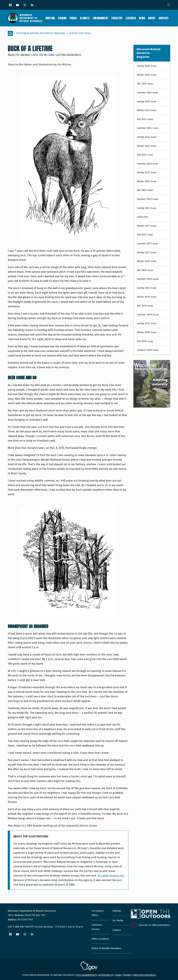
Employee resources (145, 975)
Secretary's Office (98, 913)
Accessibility (106, 975)
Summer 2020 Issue (148, 279)
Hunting (50, 18)
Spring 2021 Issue (147, 253)
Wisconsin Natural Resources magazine (41, 33)
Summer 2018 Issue (148, 350)
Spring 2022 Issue (147, 208)
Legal (118, 975)
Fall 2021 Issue (145, 235)
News (142, 18)
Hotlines (117, 911)
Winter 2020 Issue (147, 261)
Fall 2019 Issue (145, 306)
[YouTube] (18, 5)
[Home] (10, 33)
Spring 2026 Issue (147, 66)
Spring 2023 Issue (147, 172)
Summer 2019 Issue (148, 315)
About (152, 18)
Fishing (62, 18)
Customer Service (97, 927)
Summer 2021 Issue (148, 244)
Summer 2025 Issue (148, 93)
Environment (101, 18)
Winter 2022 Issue (147, 181)
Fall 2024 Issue (145, 119)
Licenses (131, 18)
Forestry (117, 18)
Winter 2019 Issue (147, 297)
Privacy (127, 975)
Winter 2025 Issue (147, 75)
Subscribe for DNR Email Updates (154, 925)
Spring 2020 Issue (147, 288)
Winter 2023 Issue (147, 146)
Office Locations (100, 939)
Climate (85, 18)
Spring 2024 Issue (147, 137)
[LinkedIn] (32, 5)
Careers (117, 930)
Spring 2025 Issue (147, 102)
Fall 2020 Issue (145, 270)
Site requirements (87, 975)
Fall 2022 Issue (145, 190)
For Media (118, 920)
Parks (73, 18)
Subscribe (142, 217)
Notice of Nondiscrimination (106, 948)
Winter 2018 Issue (80, 33)
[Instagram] (25, 5)
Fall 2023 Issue (145, 155)
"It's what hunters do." (111, 876)
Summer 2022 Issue (148, 199)
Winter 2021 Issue (147, 226)
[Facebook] (11, 5)
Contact (164, 18)
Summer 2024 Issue (148, 128)
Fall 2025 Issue (145, 84)
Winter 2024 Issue (147, 110)
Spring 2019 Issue (147, 323)
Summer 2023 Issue (148, 164)
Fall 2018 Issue (145, 341)
